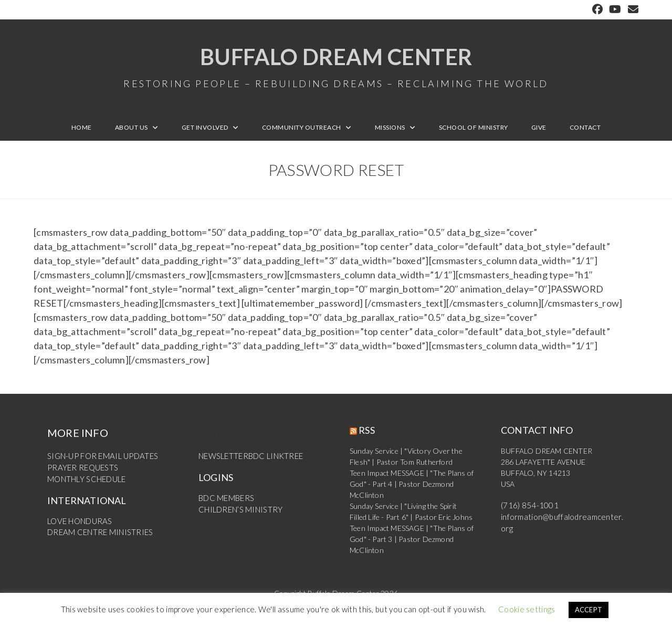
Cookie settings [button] (527, 609)
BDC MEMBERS (225, 501)
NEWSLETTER (222, 460)
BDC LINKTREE (273, 460)
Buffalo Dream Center (336, 68)
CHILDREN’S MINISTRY (239, 512)
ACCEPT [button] (589, 610)
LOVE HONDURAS (78, 523)
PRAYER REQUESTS (81, 471)
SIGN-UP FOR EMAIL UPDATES (100, 460)
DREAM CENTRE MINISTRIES (97, 534)
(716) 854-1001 (527, 509)
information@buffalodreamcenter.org (561, 520)
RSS (367, 434)
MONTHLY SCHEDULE (85, 482)
